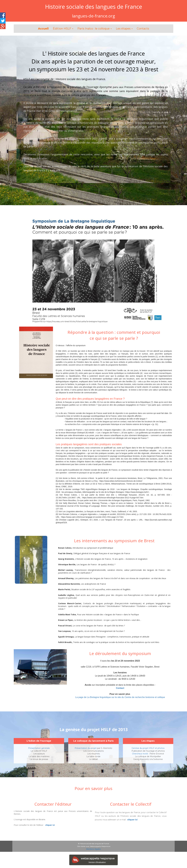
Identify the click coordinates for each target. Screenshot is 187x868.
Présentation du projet (86, 748)
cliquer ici (50, 825)
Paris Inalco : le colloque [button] (95, 29)
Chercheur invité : (141, 754)
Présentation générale (39, 748)
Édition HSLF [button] (63, 29)
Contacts (143, 29)
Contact (120, 688)
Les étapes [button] (124, 29)
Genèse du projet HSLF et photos (148, 748)
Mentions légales (93, 849)
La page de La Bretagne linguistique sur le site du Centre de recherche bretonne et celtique (120, 697)
